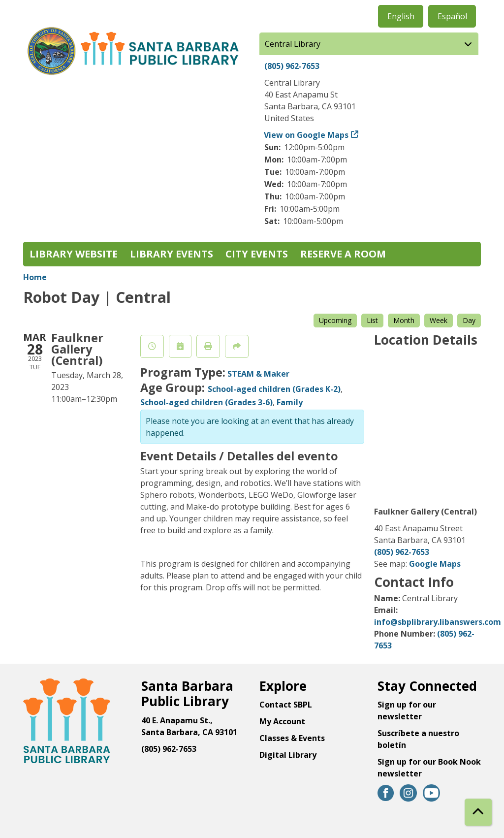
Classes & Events (292, 738)
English (401, 16)
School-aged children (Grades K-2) (274, 389)
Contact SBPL (286, 705)
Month (404, 320)
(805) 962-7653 (292, 66)
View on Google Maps (306, 135)
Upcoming (335, 320)
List (372, 320)
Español (452, 16)
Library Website (74, 254)
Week (439, 320)
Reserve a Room (343, 254)
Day (469, 320)
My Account (282, 721)
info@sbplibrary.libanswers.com (438, 622)
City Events (257, 254)
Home (35, 277)
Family (290, 402)
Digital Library (288, 755)
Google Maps (435, 564)
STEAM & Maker (258, 374)
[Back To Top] (478, 812)
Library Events (172, 254)
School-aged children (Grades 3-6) (206, 402)
